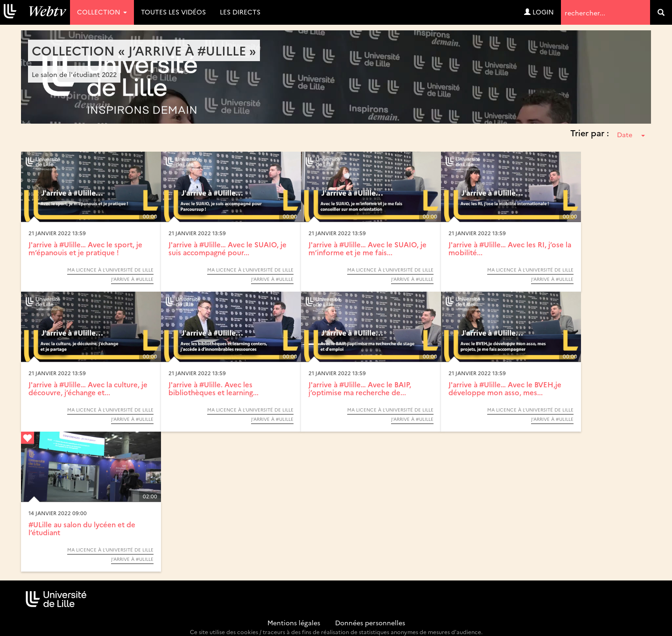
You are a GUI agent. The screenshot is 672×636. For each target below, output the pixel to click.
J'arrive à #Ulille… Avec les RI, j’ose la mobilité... (510, 248)
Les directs (240, 12)
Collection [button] (102, 12)
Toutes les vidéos (173, 12)
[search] (661, 12)
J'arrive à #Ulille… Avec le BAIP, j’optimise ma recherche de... (360, 388)
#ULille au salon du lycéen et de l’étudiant (82, 528)
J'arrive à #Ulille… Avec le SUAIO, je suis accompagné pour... (227, 248)
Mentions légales (294, 622)
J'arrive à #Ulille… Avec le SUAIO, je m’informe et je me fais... (367, 248)
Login (539, 12)
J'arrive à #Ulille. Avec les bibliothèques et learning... (213, 388)
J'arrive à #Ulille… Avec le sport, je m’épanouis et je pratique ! (85, 248)
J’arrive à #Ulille (132, 279)
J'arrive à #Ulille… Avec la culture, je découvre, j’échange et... (88, 388)
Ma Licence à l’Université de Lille (110, 270)
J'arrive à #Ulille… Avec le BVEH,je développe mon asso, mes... (505, 388)
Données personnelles (370, 622)
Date (631, 134)
